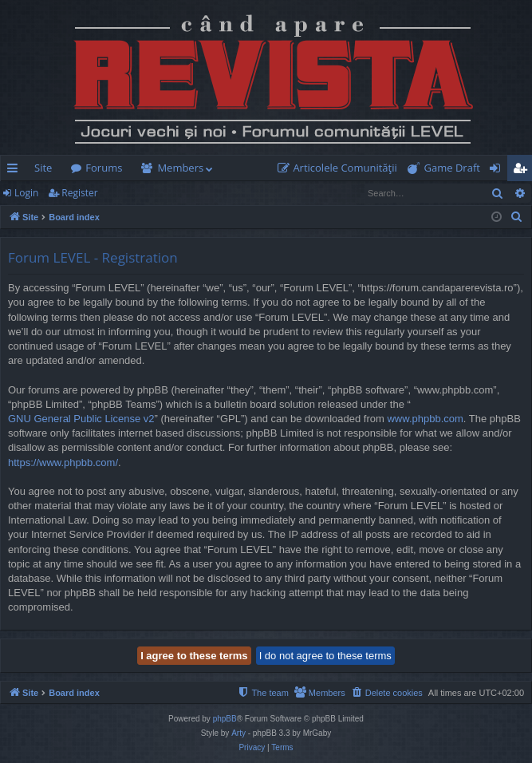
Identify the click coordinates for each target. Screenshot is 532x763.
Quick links (16, 171)
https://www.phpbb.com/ (63, 463)
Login (26, 193)
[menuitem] (341, 168)
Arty (238, 733)
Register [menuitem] (523, 171)
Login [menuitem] (498, 171)
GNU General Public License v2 (81, 419)
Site (43, 168)
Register (79, 193)
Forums (104, 168)
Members (180, 168)
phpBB (225, 719)
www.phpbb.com (425, 419)
